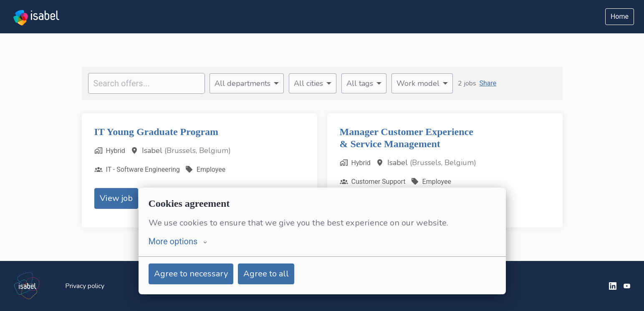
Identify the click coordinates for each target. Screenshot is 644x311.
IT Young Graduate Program (159, 132)
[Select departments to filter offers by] (247, 83)
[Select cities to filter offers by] (313, 83)
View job (116, 198)
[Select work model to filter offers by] (422, 83)
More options (178, 241)
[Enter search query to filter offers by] (146, 83)
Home (620, 16)
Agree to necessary (191, 274)
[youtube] (627, 286)
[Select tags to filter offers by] (364, 83)
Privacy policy (85, 286)
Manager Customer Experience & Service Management (413, 138)
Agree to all (266, 274)
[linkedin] (613, 286)
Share (488, 83)
